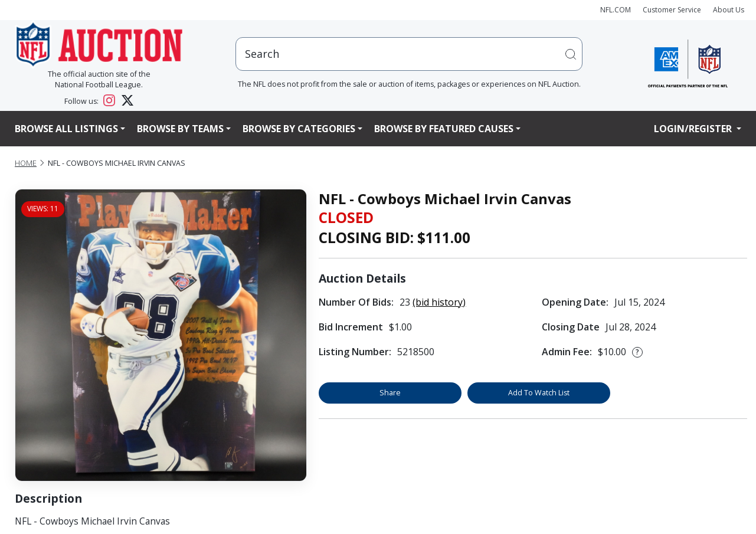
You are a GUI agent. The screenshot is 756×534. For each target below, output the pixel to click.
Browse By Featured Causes (444, 129)
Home (26, 163)
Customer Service (672, 10)
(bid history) (439, 302)
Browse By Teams (180, 129)
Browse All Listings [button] (66, 129)
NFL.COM (616, 10)
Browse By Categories (299, 129)
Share (390, 393)
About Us (729, 10)
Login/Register (694, 129)
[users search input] (409, 54)
